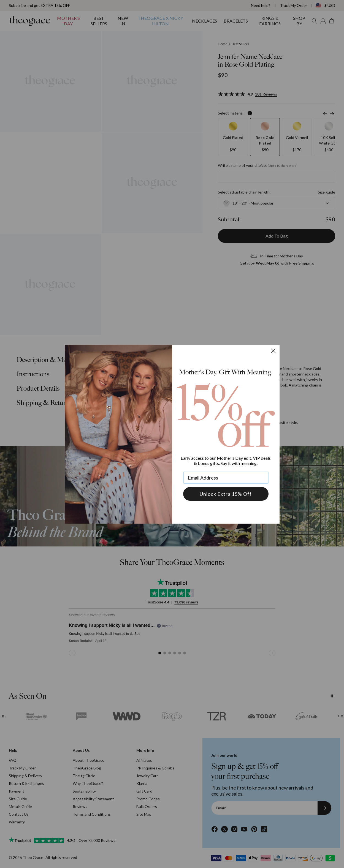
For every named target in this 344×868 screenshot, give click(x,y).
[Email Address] (226, 478)
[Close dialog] (273, 351)
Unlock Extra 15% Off (226, 494)
